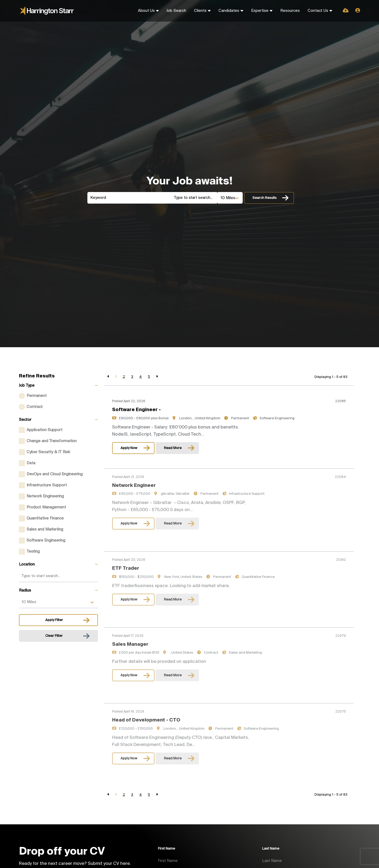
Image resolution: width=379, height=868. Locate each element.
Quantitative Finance (45, 518)
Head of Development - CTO (146, 702)
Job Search (176, 11)
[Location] (194, 198)
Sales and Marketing (45, 529)
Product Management (46, 507)
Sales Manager (130, 626)
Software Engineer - (136, 410)
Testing (33, 552)
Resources (290, 11)
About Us (146, 11)
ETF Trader (126, 551)
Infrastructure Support (47, 485)
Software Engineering (46, 541)
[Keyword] (129, 198)
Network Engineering (45, 496)
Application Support (44, 430)
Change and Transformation (52, 441)
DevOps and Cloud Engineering (55, 474)
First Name (166, 849)
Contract (35, 407)
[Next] (157, 377)
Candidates (229, 11)
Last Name (271, 849)
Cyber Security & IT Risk (48, 452)
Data (31, 463)
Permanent (37, 396)
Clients (200, 11)
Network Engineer (134, 467)
